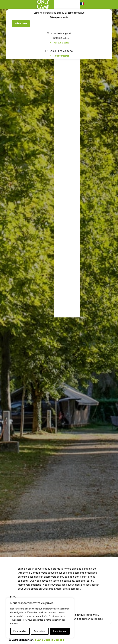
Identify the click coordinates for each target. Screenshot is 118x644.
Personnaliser (20, 631)
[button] (82, 5)
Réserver (21, 24)
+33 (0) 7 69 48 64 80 (61, 51)
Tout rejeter (40, 631)
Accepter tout (60, 631)
